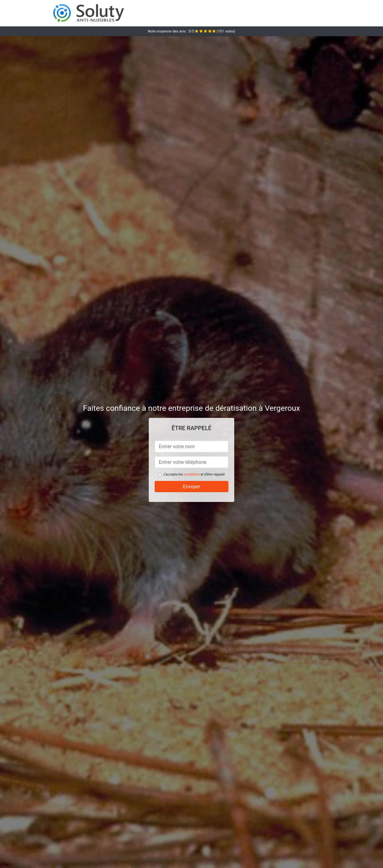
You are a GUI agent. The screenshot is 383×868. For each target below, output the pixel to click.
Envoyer (191, 487)
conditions (192, 474)
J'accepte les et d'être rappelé (194, 474)
